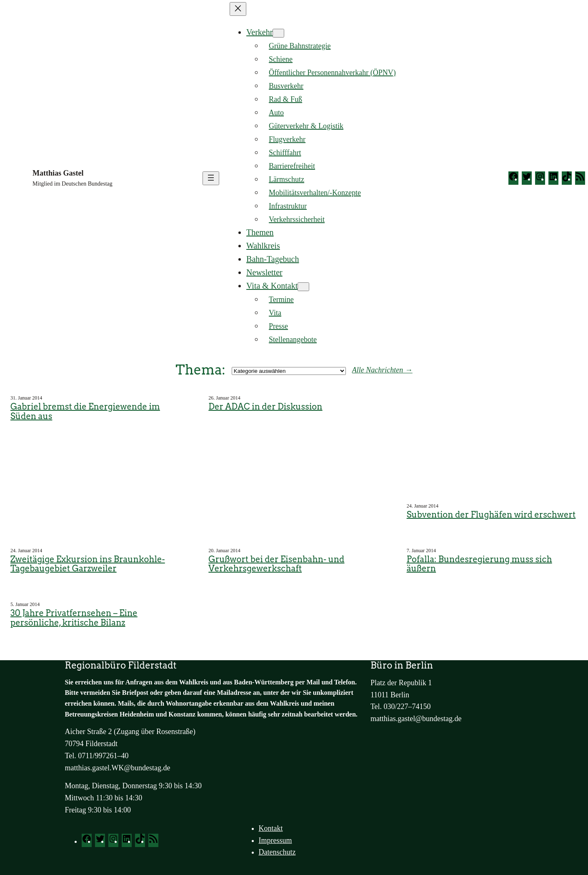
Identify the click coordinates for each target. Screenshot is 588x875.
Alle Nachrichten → (382, 370)
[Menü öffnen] (211, 178)
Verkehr (259, 32)
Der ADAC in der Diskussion (265, 407)
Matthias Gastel (58, 173)
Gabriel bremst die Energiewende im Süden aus (85, 411)
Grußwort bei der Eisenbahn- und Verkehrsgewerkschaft (276, 564)
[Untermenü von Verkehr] (278, 33)
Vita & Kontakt (272, 286)
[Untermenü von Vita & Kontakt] (303, 287)
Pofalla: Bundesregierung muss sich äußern (479, 564)
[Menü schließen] (238, 9)
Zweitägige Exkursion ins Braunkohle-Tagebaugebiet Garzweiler (88, 564)
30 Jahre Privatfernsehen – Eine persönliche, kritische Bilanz (74, 618)
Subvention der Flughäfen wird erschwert (491, 515)
